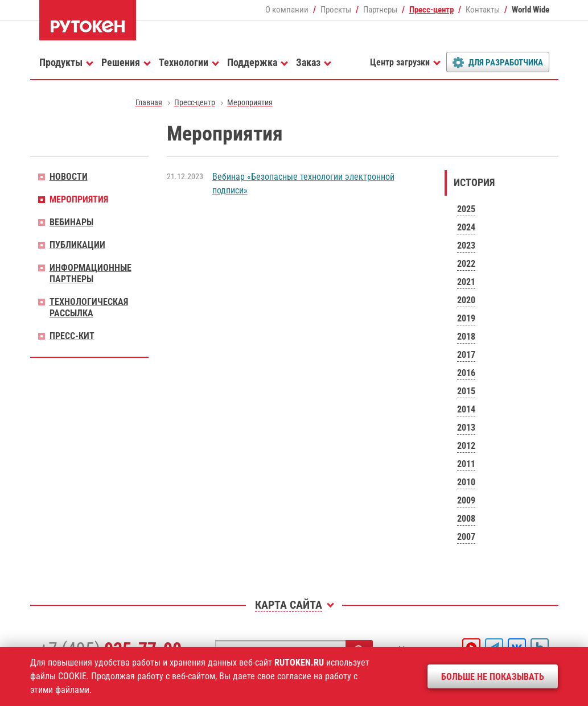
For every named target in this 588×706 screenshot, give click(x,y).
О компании (287, 10)
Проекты (336, 10)
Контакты (483, 10)
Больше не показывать (493, 677)
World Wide (531, 10)
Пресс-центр (431, 10)
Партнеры (380, 10)
